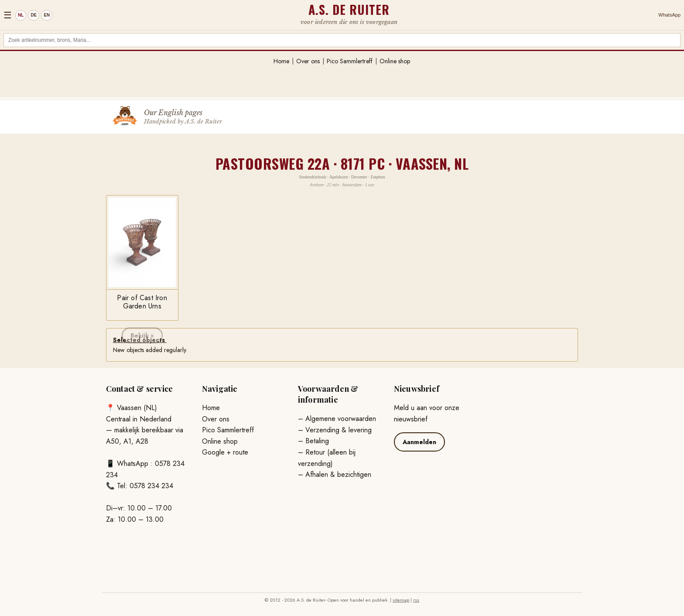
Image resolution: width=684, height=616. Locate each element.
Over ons (308, 61)
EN (47, 15)
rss (416, 600)
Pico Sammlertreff (350, 61)
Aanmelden (419, 442)
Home (281, 61)
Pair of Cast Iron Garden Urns (142, 301)
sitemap (401, 600)
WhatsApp (669, 15)
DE (34, 15)
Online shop (395, 61)
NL (21, 15)
